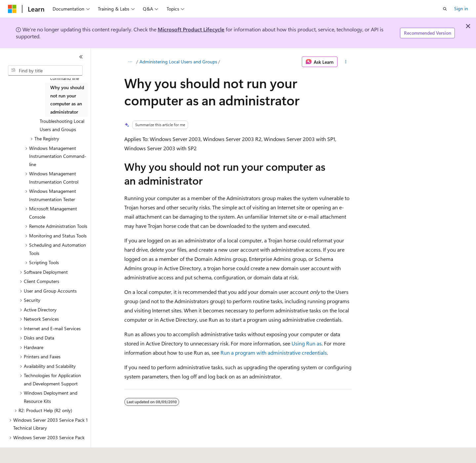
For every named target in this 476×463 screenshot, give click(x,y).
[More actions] (346, 62)
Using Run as (307, 343)
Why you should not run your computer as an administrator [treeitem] (67, 100)
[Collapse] (81, 57)
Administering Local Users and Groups (178, 62)
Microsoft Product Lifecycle (191, 29)
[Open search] (445, 9)
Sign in (461, 8)
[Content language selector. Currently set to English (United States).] (38, 453)
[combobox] (45, 71)
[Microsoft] (12, 9)
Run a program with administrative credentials (274, 353)
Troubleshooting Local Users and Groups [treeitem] (62, 125)
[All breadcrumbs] (130, 62)
